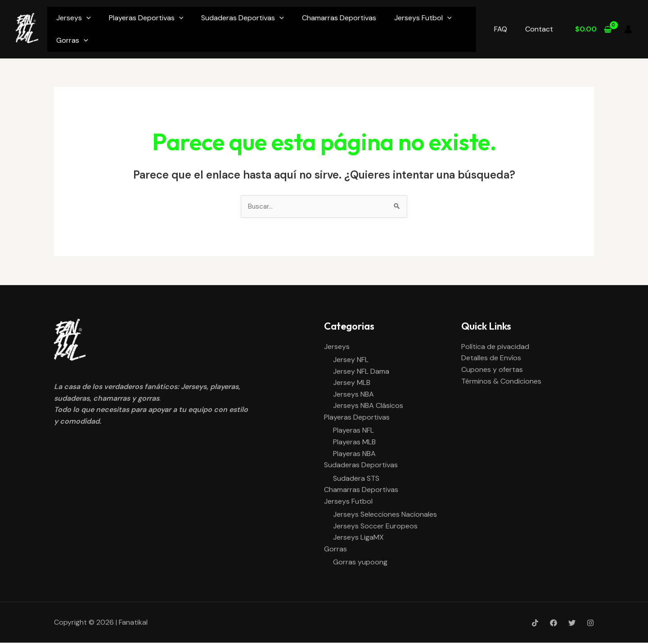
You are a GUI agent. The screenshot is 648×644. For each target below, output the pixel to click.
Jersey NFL (351, 360)
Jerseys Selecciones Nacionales (385, 516)
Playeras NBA (354, 454)
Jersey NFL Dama (361, 372)
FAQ (506, 29)
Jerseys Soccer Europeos (375, 527)
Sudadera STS (356, 479)
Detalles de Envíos (491, 359)
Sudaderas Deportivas (243, 18)
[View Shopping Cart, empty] (593, 29)
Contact (541, 29)
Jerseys (74, 18)
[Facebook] (553, 624)
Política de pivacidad (495, 347)
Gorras (72, 40)
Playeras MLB (354, 443)
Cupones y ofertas (492, 370)
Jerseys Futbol (423, 18)
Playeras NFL (353, 431)
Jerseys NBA (353, 395)
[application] (86, 18)
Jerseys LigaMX (358, 539)
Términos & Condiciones (501, 382)
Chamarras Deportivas (339, 18)
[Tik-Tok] (535, 624)
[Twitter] (572, 624)
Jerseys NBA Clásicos (368, 406)
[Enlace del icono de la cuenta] (628, 29)
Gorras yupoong (360, 563)
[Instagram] (590, 624)
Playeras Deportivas (146, 18)
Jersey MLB (352, 383)
